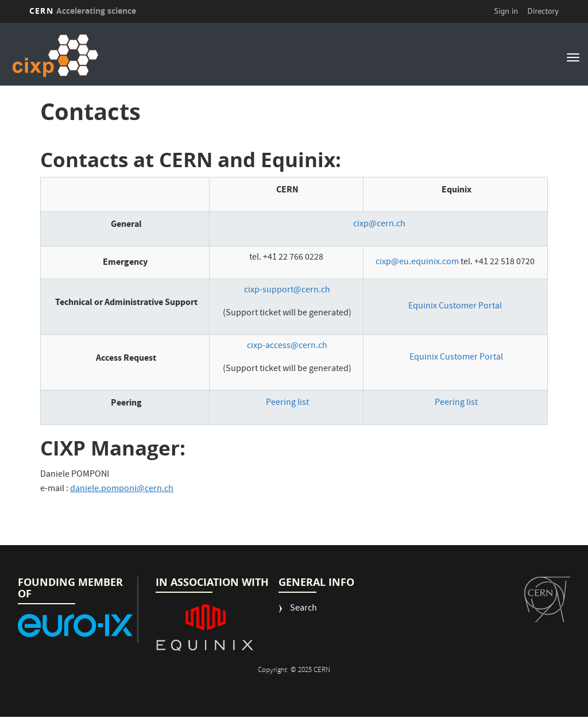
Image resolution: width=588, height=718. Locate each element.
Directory (543, 11)
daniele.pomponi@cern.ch (122, 489)
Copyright (273, 671)
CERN (83, 11)
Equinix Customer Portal (455, 307)
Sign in (506, 11)
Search (303, 609)
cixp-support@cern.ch (287, 291)
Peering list (287, 403)
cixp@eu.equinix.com (417, 263)
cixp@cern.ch (379, 225)
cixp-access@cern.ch (287, 346)
